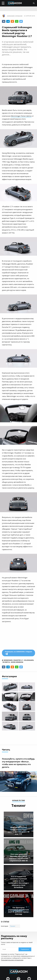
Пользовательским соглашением (12, 960)
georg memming (17, 662)
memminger (8, 660)
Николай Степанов (15, 16)
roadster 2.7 (18, 660)
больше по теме (19, 801)
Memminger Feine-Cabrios (21, 116)
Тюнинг (13, 926)
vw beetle (6, 662)
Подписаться (25, 949)
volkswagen (29, 660)
